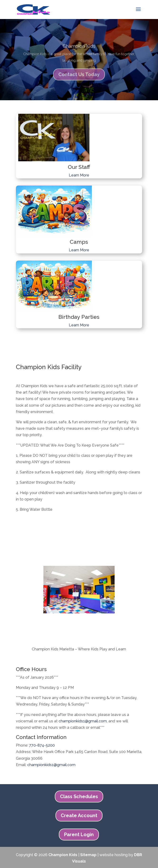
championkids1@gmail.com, (83, 721)
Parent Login (79, 835)
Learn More (79, 175)
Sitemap (88, 855)
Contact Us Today (79, 78)
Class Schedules (79, 796)
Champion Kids (79, 50)
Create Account (79, 816)
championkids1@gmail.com (51, 765)
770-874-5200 (42, 745)
